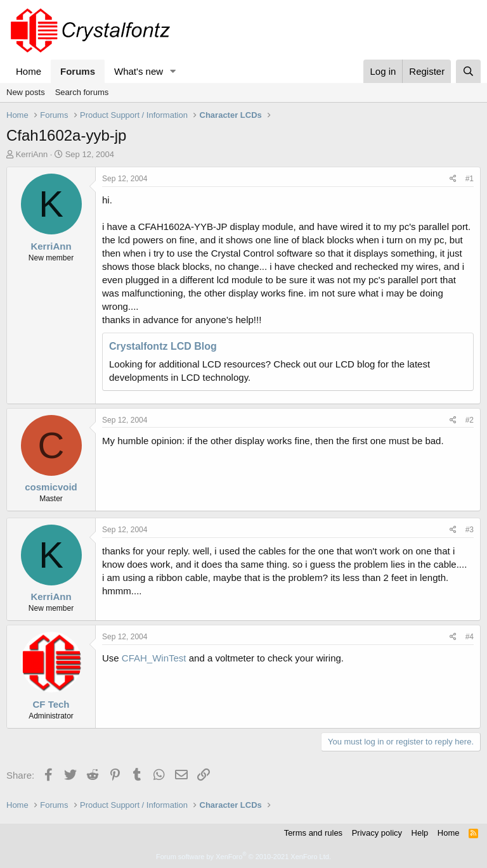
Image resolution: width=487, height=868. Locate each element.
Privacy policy (377, 833)
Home (29, 71)
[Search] (468, 71)
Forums (78, 71)
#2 (470, 420)
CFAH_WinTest (154, 658)
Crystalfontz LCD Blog (163, 346)
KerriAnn (32, 154)
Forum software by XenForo (243, 857)
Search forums (82, 92)
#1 (470, 179)
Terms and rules (313, 833)
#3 (470, 530)
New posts (26, 92)
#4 (470, 637)
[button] (173, 71)
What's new (139, 71)
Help (420, 833)
